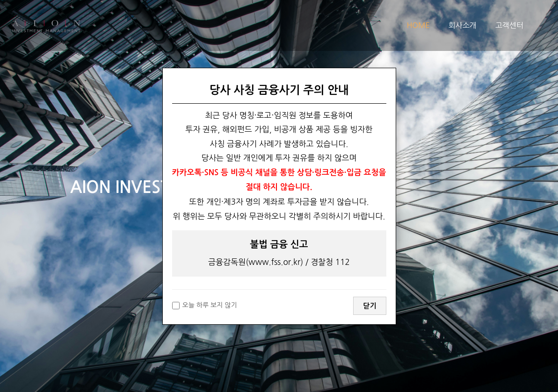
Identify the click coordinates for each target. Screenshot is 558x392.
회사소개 (463, 25)
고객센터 (509, 25)
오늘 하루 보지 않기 (205, 306)
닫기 (370, 306)
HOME (418, 25)
